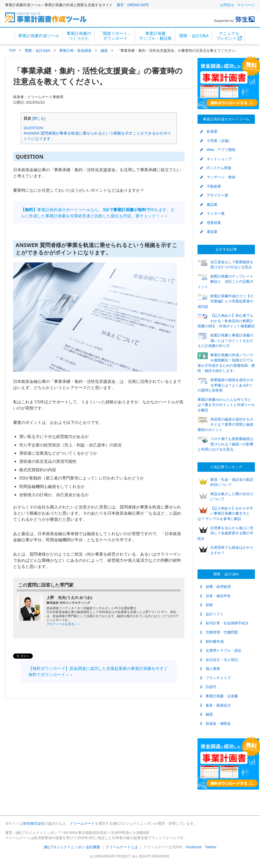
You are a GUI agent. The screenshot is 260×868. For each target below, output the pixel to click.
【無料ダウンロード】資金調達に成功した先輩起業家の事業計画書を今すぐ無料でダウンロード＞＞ (98, 671)
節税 (206, 605)
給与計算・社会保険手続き (224, 623)
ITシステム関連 (216, 168)
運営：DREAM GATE (133, 5)
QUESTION (33, 128)
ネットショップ (216, 159)
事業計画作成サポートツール (226, 119)
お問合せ (227, 5)
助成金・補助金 (215, 723)
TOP (12, 50)
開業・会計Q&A (194, 36)
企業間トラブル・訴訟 (221, 650)
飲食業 (209, 131)
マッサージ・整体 (218, 177)
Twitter (211, 847)
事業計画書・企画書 (219, 696)
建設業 (209, 204)
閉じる (39, 118)
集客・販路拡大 (215, 705)
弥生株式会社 (34, 823)
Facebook (194, 847)
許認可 (208, 687)
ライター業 (212, 213)
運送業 (209, 232)
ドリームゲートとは (122, 847)
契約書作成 (212, 641)
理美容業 (211, 223)
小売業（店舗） (216, 141)
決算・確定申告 (215, 596)
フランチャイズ (215, 678)
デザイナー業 (214, 195)
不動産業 (211, 186)
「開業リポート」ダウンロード (115, 36)
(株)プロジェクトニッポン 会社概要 (72, 847)
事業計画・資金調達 (75, 50)
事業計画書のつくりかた (79, 36)
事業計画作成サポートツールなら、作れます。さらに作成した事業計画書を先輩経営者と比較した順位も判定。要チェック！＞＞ (98, 213)
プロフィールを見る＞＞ (63, 624)
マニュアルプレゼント (229, 36)
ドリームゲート (82, 823)
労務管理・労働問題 (219, 632)
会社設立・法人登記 (219, 660)
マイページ (246, 5)
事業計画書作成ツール (39, 36)
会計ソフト (212, 614)
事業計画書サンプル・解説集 (155, 36)
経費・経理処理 (215, 586)
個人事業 (210, 668)
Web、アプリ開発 (218, 150)
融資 (104, 50)
